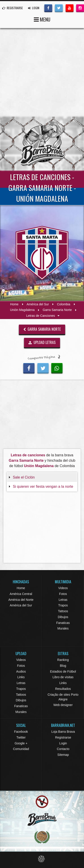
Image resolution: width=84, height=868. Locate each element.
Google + (21, 743)
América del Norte (21, 600)
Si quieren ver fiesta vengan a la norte (43, 486)
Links (21, 677)
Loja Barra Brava (63, 732)
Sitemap (63, 755)
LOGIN (34, 8)
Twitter (21, 737)
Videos (63, 588)
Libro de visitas (63, 677)
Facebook (21, 732)
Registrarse (63, 737)
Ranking (63, 660)
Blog (63, 666)
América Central (21, 594)
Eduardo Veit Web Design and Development (42, 859)
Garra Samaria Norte (57, 310)
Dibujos (63, 617)
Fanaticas (63, 623)
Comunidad (21, 749)
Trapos (63, 605)
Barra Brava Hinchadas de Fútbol (42, 144)
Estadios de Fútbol (63, 671)
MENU (42, 19)
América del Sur (38, 304)
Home (14, 304)
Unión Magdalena (22, 310)
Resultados (63, 689)
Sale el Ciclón (24, 477)
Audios (21, 671)
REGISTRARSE (13, 8)
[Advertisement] (42, 72)
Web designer (63, 705)
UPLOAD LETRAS (42, 342)
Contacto (63, 749)
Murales (63, 628)
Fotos (63, 594)
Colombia (64, 304)
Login (63, 743)
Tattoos (63, 611)
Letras (63, 600)
